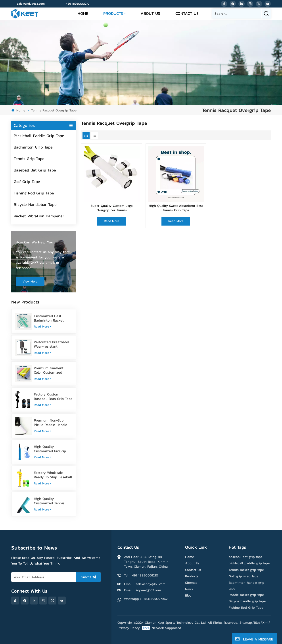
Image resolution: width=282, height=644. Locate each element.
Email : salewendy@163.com (145, 584)
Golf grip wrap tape (244, 576)
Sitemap (191, 583)
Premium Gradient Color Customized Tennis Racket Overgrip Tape (52, 370)
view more (30, 282)
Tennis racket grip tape (246, 570)
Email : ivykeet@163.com (143, 590)
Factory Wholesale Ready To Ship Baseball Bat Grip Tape (53, 475)
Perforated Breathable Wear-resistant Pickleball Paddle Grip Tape (52, 344)
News (189, 589)
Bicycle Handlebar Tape (35, 204)
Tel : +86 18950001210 (141, 575)
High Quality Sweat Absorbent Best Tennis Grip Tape (176, 208)
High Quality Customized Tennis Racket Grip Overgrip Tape (51, 501)
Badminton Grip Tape (33, 147)
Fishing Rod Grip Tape (34, 193)
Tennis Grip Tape (29, 159)
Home (83, 13)
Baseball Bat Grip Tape (35, 170)
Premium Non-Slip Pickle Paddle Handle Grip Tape (51, 422)
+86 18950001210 (78, 4)
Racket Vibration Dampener (39, 216)
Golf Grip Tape (27, 182)
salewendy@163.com (31, 4)
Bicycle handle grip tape (247, 601)
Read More (42, 327)
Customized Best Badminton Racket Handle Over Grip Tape (52, 318)
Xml (265, 622)
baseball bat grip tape (246, 557)
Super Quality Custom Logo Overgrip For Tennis (112, 208)
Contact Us (187, 13)
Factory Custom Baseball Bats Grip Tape (53, 396)
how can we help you (35, 242)
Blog (188, 595)
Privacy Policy (129, 628)
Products (113, 13)
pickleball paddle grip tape (249, 563)
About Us (150, 13)
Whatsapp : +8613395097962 (146, 599)
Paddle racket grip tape (246, 595)
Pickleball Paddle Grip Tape (39, 136)
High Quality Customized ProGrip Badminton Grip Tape (51, 449)
